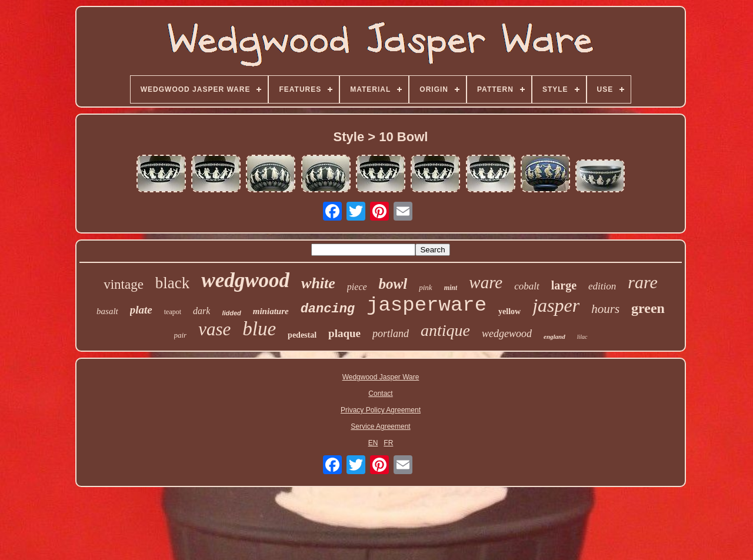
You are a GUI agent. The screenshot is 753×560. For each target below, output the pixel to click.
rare (643, 282)
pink (425, 287)
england (554, 336)
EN (373, 443)
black (172, 283)
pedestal (302, 335)
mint (451, 288)
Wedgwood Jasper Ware (381, 377)
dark (201, 311)
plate (141, 310)
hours (605, 309)
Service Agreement (380, 426)
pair (181, 335)
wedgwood (245, 280)
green (648, 308)
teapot (173, 312)
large (564, 285)
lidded (231, 313)
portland (391, 334)
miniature (271, 311)
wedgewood (507, 334)
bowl (393, 284)
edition (602, 286)
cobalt (527, 286)
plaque (344, 333)
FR (388, 443)
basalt (107, 311)
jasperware (427, 305)
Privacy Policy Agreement (381, 410)
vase (214, 329)
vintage (124, 284)
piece (357, 287)
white (318, 283)
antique (445, 330)
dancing (328, 309)
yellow (509, 311)
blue (259, 329)
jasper (556, 305)
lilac (582, 337)
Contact (380, 394)
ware (486, 282)
